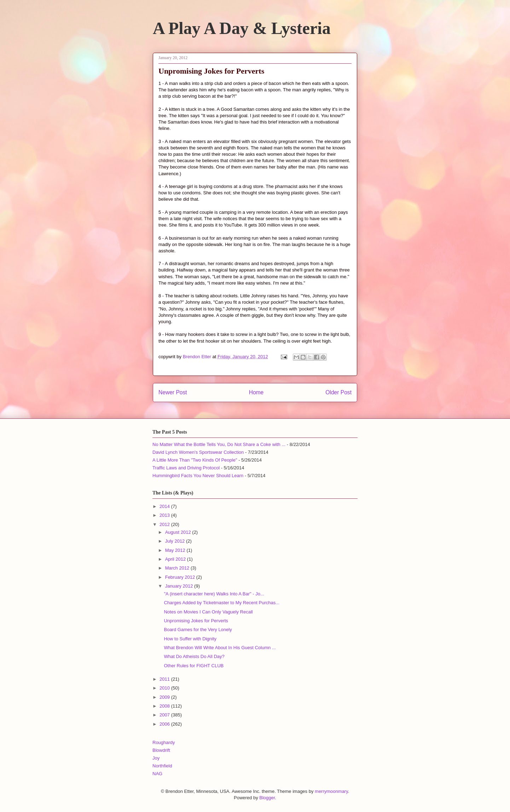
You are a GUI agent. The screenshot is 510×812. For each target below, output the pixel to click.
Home (256, 392)
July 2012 (176, 541)
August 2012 (179, 532)
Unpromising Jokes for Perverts (196, 621)
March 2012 (178, 568)
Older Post (338, 392)
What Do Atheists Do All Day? (194, 656)
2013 (165, 515)
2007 (165, 715)
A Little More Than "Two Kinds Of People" (195, 460)
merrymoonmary (331, 791)
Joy (156, 758)
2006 (165, 724)
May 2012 (176, 550)
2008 (165, 706)
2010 (165, 688)
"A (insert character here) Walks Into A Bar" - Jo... (214, 594)
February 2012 (181, 577)
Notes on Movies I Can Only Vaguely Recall (208, 612)
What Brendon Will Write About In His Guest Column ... (220, 648)
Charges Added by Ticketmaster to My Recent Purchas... (222, 603)
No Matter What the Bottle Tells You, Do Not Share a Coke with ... (219, 444)
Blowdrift (161, 750)
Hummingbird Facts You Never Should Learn (198, 476)
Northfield (162, 766)
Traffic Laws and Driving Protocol (186, 468)
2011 (165, 679)
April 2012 (176, 559)
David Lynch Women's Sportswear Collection (198, 452)
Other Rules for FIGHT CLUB (194, 666)
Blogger (267, 798)
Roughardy (164, 742)
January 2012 (180, 586)
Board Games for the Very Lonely (198, 630)
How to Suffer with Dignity (190, 639)
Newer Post (173, 392)
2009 (165, 697)
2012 (165, 524)
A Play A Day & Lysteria (242, 28)
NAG (157, 774)
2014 (165, 506)
